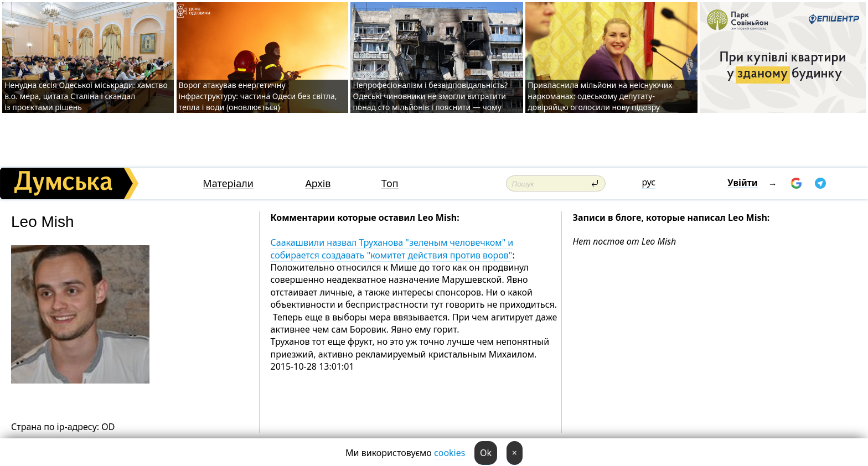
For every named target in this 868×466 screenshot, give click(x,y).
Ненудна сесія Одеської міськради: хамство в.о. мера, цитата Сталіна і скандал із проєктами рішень (86, 96)
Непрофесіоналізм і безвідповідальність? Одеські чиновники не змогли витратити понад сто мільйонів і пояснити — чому (430, 96)
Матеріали (228, 183)
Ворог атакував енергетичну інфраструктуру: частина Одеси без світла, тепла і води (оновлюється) (258, 96)
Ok (486, 453)
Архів (318, 183)
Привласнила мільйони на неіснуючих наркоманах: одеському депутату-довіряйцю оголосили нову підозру (600, 96)
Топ (390, 183)
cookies (449, 453)
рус (649, 182)
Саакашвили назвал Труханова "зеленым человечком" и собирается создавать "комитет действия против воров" (392, 248)
